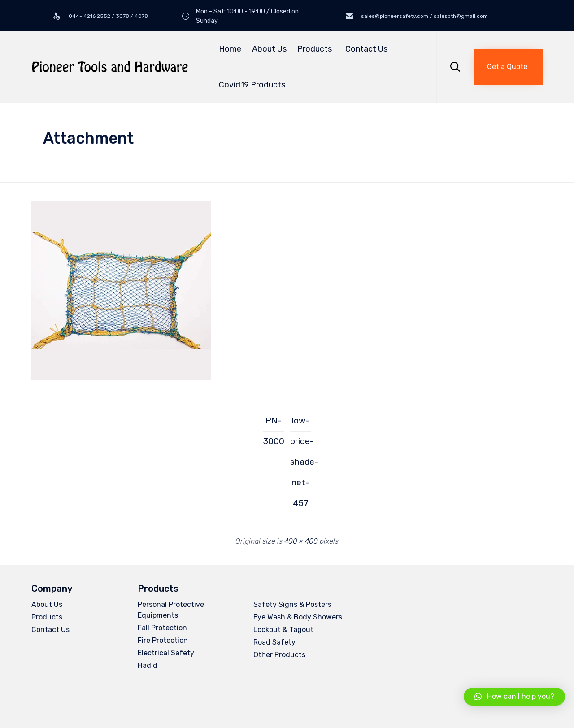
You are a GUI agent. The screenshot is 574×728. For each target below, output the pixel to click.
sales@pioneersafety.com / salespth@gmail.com (424, 16)
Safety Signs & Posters (292, 604)
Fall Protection (162, 628)
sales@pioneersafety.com (420, 634)
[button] (508, 67)
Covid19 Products (252, 85)
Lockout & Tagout (283, 630)
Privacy (137, 702)
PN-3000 (274, 423)
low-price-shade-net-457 (301, 423)
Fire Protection (163, 640)
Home (230, 49)
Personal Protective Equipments (171, 610)
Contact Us (366, 49)
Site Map (211, 702)
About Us (269, 49)
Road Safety (274, 642)
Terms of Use (174, 702)
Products (316, 49)
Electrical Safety (166, 653)
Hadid (148, 665)
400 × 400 (301, 541)
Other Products (279, 655)
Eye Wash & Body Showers (298, 617)
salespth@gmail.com (401, 642)
